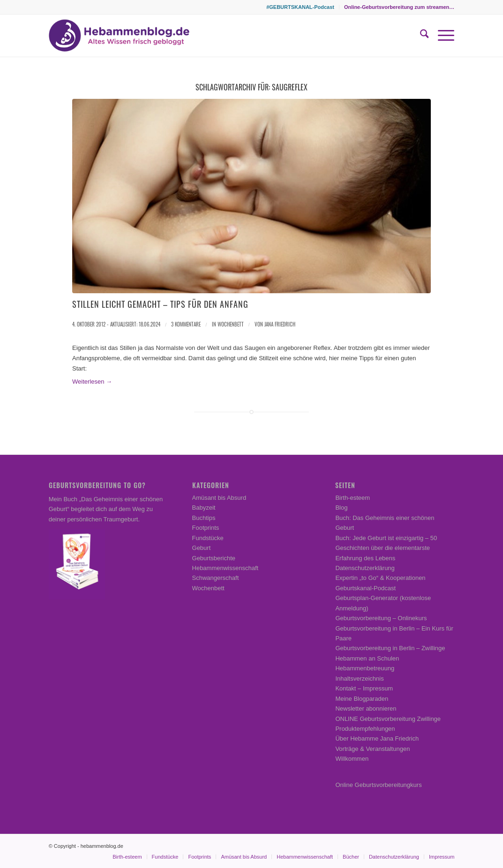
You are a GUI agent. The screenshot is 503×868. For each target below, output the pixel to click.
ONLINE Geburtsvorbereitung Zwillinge (388, 719)
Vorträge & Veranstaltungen (372, 749)
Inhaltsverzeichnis (359, 679)
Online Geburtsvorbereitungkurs (378, 785)
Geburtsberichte (214, 558)
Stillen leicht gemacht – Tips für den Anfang (160, 304)
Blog (341, 508)
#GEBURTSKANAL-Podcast (300, 7)
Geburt (202, 548)
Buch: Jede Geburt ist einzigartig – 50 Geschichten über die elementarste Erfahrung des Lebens (386, 548)
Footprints (206, 528)
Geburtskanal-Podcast (365, 588)
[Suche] (420, 36)
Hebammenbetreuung (365, 668)
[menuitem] (300, 7)
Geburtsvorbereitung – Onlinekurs (381, 618)
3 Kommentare (186, 324)
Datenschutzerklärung (365, 568)
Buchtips (204, 518)
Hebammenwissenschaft (225, 568)
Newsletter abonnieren (366, 708)
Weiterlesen (92, 382)
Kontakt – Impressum (364, 688)
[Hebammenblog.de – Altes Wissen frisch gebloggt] (119, 36)
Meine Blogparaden (362, 699)
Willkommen (352, 759)
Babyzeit (204, 508)
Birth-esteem (353, 498)
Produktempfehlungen (365, 729)
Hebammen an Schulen (367, 658)
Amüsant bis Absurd (219, 498)
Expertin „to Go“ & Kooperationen (380, 578)
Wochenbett (231, 324)
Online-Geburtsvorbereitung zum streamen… (399, 7)
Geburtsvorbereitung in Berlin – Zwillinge (390, 648)
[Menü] (441, 36)
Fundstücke (208, 538)
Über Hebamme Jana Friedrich (377, 738)
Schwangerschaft (216, 578)
